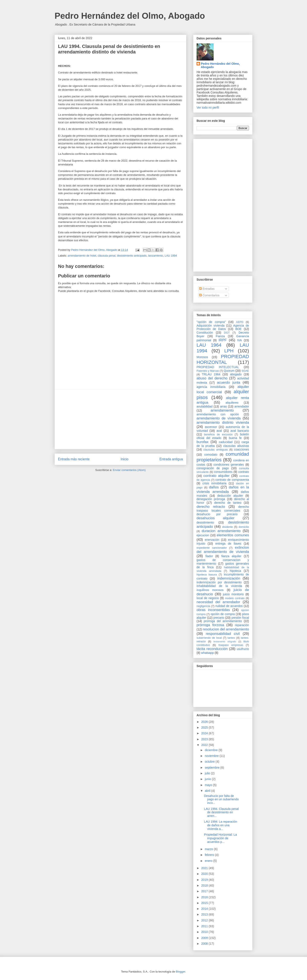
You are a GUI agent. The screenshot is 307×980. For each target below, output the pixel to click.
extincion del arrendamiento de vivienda (223, 550)
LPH (229, 351)
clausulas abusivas (236, 446)
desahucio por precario (217, 514)
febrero (210, 855)
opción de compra (223, 614)
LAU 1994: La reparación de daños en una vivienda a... (221, 825)
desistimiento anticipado (132, 256)
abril (208, 791)
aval (219, 431)
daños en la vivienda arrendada (223, 489)
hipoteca (235, 571)
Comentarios (209, 295)
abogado (236, 374)
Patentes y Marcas (208, 371)
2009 (205, 938)
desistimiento (205, 522)
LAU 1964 (209, 345)
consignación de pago (213, 468)
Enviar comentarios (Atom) (129, 470)
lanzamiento (156, 256)
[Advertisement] (120, 419)
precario (219, 618)
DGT (227, 333)
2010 (205, 932)
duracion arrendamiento (221, 531)
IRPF (223, 340)
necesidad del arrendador (218, 602)
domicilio (244, 527)
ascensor (211, 427)
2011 (205, 926)
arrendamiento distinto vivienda (223, 423)
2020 (205, 874)
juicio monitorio (233, 594)
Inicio (125, 459)
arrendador (242, 406)
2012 (205, 920)
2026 (205, 722)
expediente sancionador (212, 548)
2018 (205, 885)
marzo (209, 849)
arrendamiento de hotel (82, 256)
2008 (205, 944)
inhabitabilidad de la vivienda (219, 586)
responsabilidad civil (223, 634)
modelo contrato (235, 598)
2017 (205, 891)
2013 (205, 914)
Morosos (202, 357)
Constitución (205, 333)
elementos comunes (233, 535)
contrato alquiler (216, 476)
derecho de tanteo (228, 503)
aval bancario (240, 431)
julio (208, 773)
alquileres (232, 403)
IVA (240, 340)
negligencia (203, 606)
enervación (212, 540)
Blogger (181, 972)
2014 (205, 909)
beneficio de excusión (218, 435)
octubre (210, 762)
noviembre (212, 756)
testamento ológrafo (225, 641)
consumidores (223, 472)
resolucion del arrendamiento (226, 629)
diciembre (212, 750)
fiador (209, 556)
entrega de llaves (228, 544)
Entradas (207, 289)
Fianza (220, 336)
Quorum (229, 371)
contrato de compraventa (232, 480)
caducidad (226, 442)
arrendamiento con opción (218, 414)
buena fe (235, 438)
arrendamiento (222, 410)
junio (208, 779)
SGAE (245, 371)
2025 (205, 727)
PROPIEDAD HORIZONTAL (223, 359)
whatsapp (207, 653)
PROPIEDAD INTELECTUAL (218, 367)
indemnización (229, 578)
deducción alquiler (230, 496)
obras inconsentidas (213, 610)
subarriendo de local (209, 638)
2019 (205, 880)
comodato (211, 455)
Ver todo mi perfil (208, 108)
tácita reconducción (212, 649)
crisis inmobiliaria (214, 483)
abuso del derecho (212, 378)
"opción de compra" (211, 322)
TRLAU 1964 (211, 374)
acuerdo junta (229, 382)
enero (209, 861)
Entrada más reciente (74, 459)
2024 (205, 733)
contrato (244, 472)
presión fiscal (240, 618)
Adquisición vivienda (211, 326)
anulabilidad (205, 406)
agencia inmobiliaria (211, 387)
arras (223, 406)
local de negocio (208, 598)
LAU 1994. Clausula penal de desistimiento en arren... (221, 812)
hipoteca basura (207, 575)
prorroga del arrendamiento (223, 621)
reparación (242, 625)
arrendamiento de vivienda (219, 418)
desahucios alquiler (216, 518)
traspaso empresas (231, 645)
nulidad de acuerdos (229, 606)
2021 (205, 868)
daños (214, 487)
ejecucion (203, 535)
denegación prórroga (211, 499)
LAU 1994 (171, 256)
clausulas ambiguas (216, 450)
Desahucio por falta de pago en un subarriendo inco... (221, 799)
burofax (203, 442)
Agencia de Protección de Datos (223, 327)
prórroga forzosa (210, 625)
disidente (227, 527)
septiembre (212, 768)
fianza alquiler (231, 556)
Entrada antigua (171, 459)
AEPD (240, 322)
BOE (239, 329)
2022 (205, 745)
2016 (205, 897)
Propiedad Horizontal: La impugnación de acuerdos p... (220, 838)
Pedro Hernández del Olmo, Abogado (130, 16)
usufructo (243, 649)
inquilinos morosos (210, 590)
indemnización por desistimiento (219, 582)
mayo (209, 785)
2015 (205, 903)
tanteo (231, 638)
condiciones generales (229, 465)
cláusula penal (106, 256)
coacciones (242, 449)
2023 (205, 739)
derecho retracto (211, 507)
